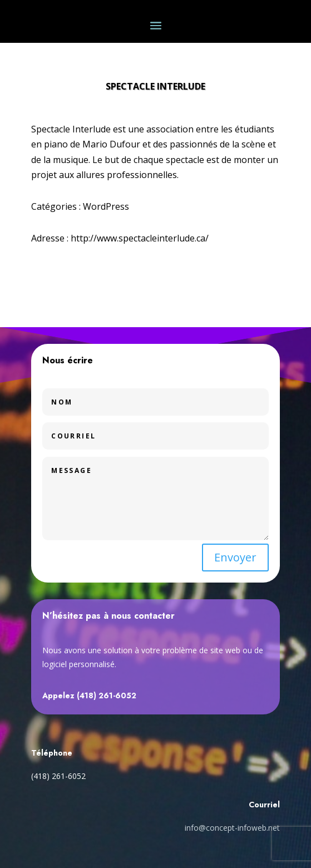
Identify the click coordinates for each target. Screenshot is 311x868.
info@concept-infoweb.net (232, 828)
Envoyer (235, 557)
